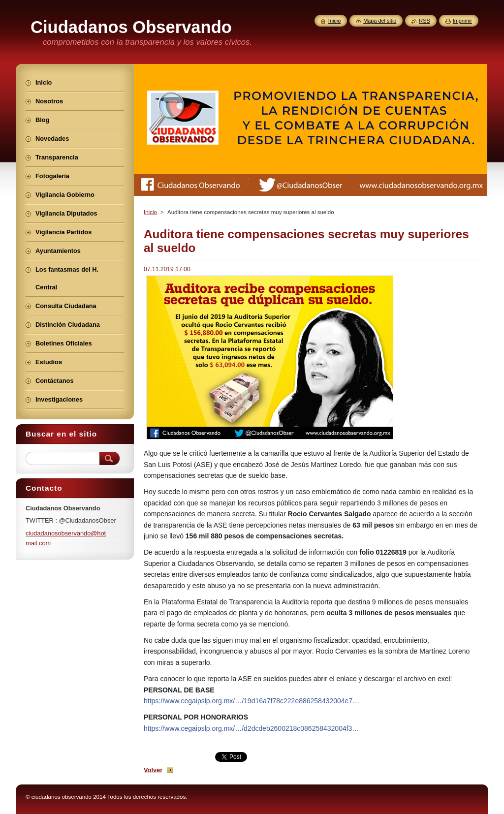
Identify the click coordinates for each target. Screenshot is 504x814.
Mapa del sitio (380, 21)
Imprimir (462, 21)
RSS (424, 21)
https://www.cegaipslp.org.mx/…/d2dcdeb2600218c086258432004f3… (251, 728)
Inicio (150, 212)
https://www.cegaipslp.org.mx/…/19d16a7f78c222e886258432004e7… (252, 701)
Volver (153, 770)
